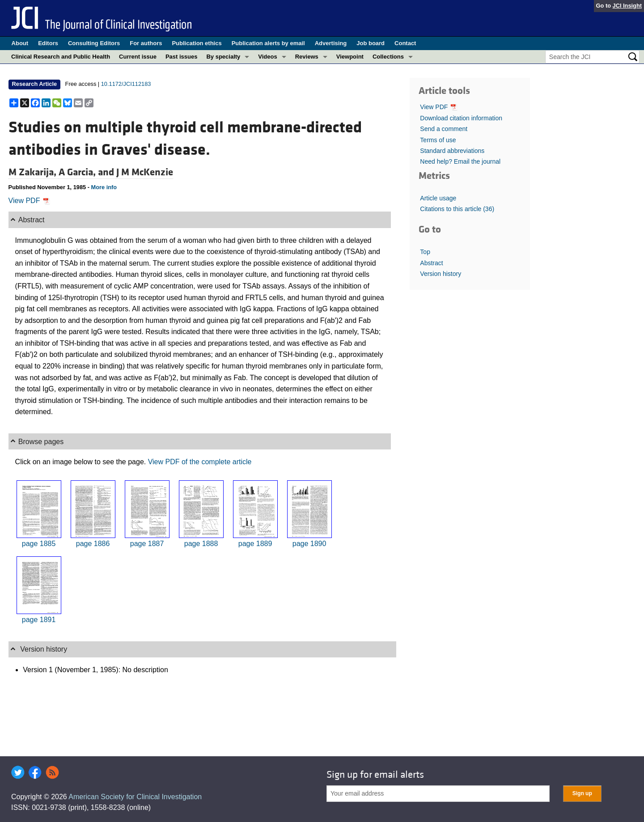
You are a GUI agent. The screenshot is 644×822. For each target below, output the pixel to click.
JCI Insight (627, 6)
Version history (441, 274)
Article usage (438, 198)
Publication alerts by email (268, 43)
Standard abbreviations (452, 151)
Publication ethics (197, 43)
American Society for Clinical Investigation (135, 797)
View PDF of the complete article (200, 462)
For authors (146, 43)
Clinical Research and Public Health (61, 57)
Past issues (182, 57)
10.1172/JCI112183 (126, 84)
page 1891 (39, 620)
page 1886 (93, 544)
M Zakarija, (34, 172)
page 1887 (147, 544)
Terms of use (438, 140)
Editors (48, 43)
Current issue (138, 57)
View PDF (29, 201)
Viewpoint (350, 57)
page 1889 (255, 544)
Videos (267, 57)
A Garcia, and (87, 172)
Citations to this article (457, 209)
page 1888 (201, 544)
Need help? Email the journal (460, 161)
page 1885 (39, 544)
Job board (371, 43)
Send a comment (444, 129)
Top (425, 252)
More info (104, 187)
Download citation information (461, 118)
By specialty (223, 57)
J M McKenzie (145, 172)
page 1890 (309, 544)
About (20, 43)
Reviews (307, 57)
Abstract (431, 263)
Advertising (331, 43)
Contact (405, 43)
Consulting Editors (94, 43)
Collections (388, 57)
